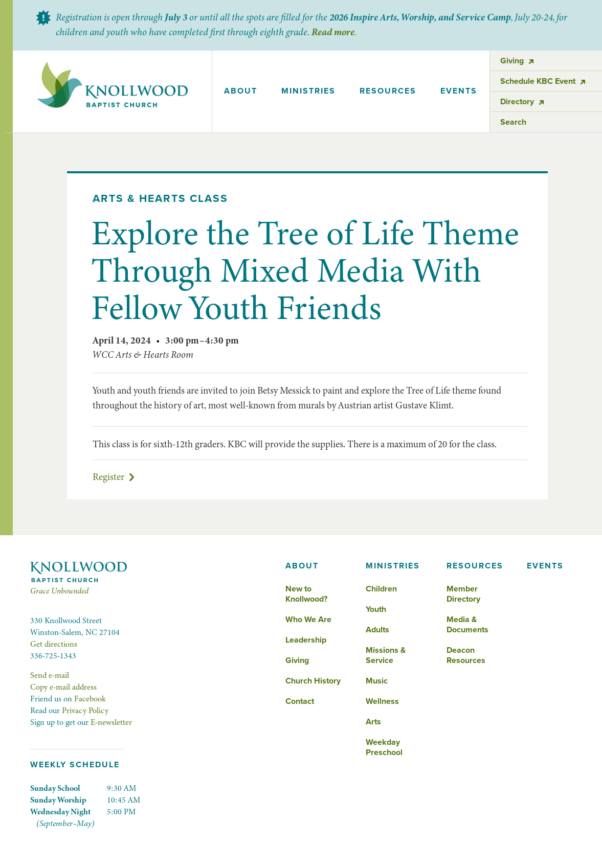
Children (381, 589)
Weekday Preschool (384, 747)
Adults (377, 630)
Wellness (382, 701)
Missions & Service (386, 655)
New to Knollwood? (306, 594)
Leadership (306, 640)
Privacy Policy (85, 711)
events (459, 91)
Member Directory (463, 594)
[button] (241, 92)
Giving (297, 660)
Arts (373, 722)
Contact (300, 701)
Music (377, 681)
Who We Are (308, 620)
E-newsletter (111, 722)
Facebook (90, 699)
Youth (376, 609)
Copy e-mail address (63, 687)
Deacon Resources (466, 655)
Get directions (54, 644)
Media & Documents (467, 625)
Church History (313, 681)
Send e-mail (50, 675)
